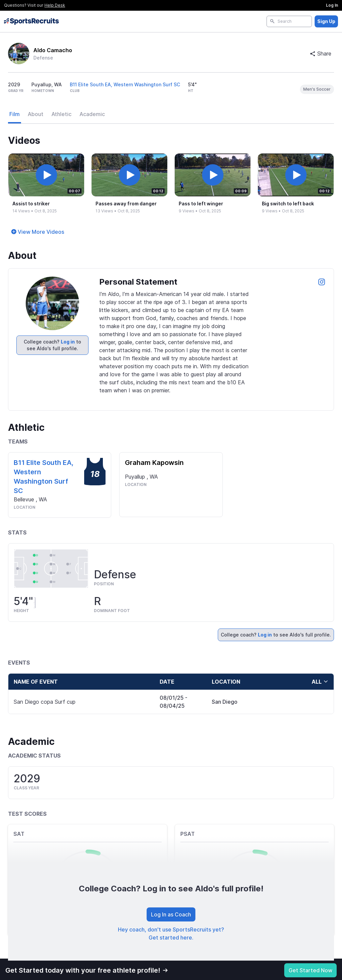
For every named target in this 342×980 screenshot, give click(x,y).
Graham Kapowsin (154, 463)
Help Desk (55, 5)
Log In (332, 5)
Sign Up (326, 21)
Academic (92, 114)
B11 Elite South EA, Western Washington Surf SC (125, 84)
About (36, 114)
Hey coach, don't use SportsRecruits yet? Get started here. (171, 934)
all (320, 682)
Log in (68, 342)
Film (15, 114)
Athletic (61, 114)
